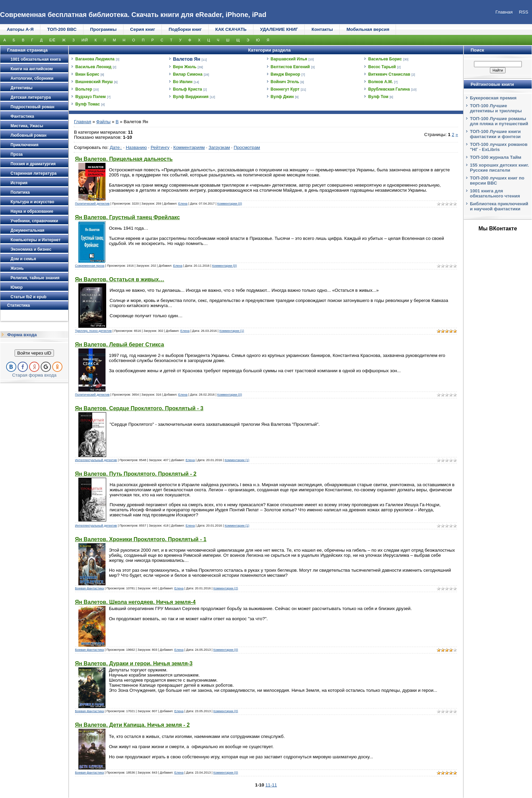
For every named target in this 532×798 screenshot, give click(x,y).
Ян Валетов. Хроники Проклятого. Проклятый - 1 (141, 539)
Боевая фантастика (89, 588)
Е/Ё (52, 40)
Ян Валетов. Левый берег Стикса (119, 345)
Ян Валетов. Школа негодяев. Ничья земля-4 (135, 602)
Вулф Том (378, 97)
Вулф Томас (88, 104)
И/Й (85, 40)
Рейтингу (160, 147)
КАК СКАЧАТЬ (231, 29)
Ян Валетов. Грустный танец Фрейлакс (127, 217)
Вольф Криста (188, 89)
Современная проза (90, 266)
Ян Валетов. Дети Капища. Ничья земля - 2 (132, 725)
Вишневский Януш (94, 82)
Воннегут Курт (285, 89)
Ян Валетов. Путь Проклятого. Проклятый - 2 (136, 474)
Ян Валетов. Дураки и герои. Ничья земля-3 (134, 663)
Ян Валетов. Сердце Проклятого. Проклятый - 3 (139, 408)
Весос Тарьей (382, 67)
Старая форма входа (34, 375)
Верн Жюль (185, 67)
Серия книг (143, 29)
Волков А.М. (381, 82)
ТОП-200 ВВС (62, 29)
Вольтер (84, 89)
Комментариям (189, 147)
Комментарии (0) (230, 204)
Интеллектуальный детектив (96, 460)
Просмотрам (247, 147)
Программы (103, 29)
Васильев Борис (385, 59)
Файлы (103, 122)
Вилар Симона (188, 74)
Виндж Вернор (286, 74)
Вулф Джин (282, 97)
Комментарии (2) (226, 588)
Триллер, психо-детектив (93, 331)
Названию (136, 147)
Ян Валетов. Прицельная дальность (124, 159)
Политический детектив (92, 204)
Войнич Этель (285, 82)
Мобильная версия (368, 29)
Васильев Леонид (93, 67)
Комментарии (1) (232, 331)
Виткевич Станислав (389, 74)
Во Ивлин (183, 82)
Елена (183, 204)
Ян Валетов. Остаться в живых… (120, 279)
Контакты (322, 29)
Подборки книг (185, 29)
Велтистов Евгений (290, 67)
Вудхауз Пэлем (91, 97)
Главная (83, 122)
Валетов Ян (187, 59)
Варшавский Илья (289, 59)
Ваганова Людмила (95, 59)
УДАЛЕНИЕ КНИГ (279, 29)
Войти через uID (34, 353)
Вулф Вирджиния (191, 97)
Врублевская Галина (389, 89)
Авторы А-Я (20, 29)
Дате (115, 147)
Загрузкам (219, 147)
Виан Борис (87, 74)
